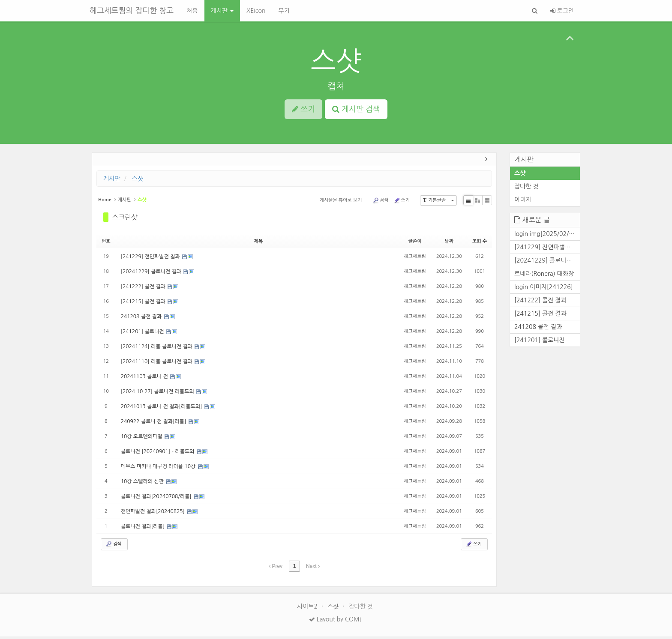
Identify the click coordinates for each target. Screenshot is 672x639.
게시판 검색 (356, 109)
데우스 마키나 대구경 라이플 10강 (159, 469)
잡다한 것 (526, 189)
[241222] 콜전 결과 (144, 289)
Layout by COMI (335, 622)
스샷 (336, 61)
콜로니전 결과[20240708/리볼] (157, 499)
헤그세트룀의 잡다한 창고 (132, 11)
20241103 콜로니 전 (145, 379)
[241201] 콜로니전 (143, 334)
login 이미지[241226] (544, 289)
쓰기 (402, 203)
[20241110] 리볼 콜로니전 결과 (157, 364)
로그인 (562, 11)
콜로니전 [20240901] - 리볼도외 (158, 454)
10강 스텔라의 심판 (143, 484)
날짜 (449, 243)
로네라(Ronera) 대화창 (544, 276)
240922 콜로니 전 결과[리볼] (154, 424)
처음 (192, 11)
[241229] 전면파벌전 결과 (151, 259)
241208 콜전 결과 (142, 319)
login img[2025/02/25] (546, 236)
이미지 (523, 202)
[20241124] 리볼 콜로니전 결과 (157, 349)
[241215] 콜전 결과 (144, 304)
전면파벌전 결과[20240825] (154, 514)
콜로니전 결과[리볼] (144, 529)
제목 (259, 243)
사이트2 (308, 609)
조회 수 (480, 243)
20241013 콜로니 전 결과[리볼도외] (162, 409)
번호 (106, 243)
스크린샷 (125, 219)
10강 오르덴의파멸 (142, 439)
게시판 (222, 11)
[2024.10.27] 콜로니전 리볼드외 (158, 394)
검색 (381, 203)
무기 (284, 11)
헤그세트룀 (415, 259)
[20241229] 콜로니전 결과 (152, 274)
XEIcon (256, 11)
